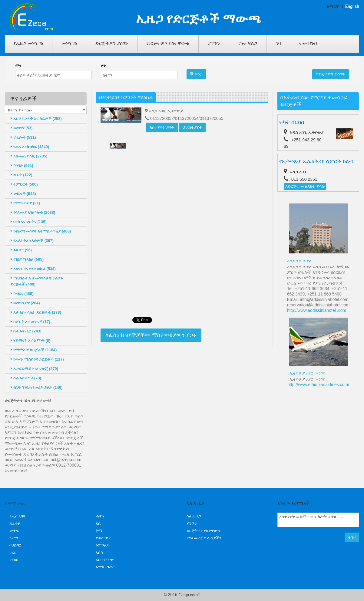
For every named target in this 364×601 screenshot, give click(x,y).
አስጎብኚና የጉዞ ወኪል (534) (33, 269)
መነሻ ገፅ (69, 43)
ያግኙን (214, 43)
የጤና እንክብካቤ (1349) (30, 147)
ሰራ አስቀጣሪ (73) (26, 378)
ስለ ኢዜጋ (194, 516)
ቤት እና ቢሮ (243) (26, 331)
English (352, 6)
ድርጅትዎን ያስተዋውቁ (168, 43)
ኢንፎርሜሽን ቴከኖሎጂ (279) (34, 369)
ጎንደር (14, 560)
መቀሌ (14, 531)
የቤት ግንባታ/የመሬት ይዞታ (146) (36, 387)
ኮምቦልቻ (103, 545)
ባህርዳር (15, 545)
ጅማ (99, 531)
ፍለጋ (196, 74)
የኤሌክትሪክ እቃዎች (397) (32, 241)
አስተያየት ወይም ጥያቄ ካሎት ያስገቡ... (318, 520)
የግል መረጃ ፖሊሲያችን (204, 538)
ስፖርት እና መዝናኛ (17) (30, 322)
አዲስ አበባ (17, 516)
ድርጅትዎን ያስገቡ (112, 43)
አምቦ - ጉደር (105, 567)
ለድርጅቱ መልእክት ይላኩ (305, 186)
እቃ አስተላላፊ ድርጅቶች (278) (36, 312)
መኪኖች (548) (23, 194)
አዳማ (14, 538)
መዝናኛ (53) (22, 128)
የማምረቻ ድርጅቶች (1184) (34, 350)
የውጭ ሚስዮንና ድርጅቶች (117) (37, 359)
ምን (18, 66)
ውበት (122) (22, 175)
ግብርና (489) (22, 294)
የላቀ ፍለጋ (248, 43)
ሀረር (13, 552)
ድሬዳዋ (15, 523)
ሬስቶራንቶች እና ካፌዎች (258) (36, 119)
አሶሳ (99, 552)
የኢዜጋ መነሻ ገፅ (28, 43)
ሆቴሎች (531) (23, 137)
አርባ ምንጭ (105, 560)
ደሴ (98, 523)
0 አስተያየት (192, 127)
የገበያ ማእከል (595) (27, 259)
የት (103, 66)
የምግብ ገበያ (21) (25, 203)
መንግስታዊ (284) (25, 303)
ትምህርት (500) (24, 184)
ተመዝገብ (308, 43)
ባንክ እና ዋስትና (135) (29, 222)
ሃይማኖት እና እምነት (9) (30, 340)
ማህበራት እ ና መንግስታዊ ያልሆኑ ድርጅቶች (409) (37, 281)
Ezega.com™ (189, 595)
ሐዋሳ (100, 516)
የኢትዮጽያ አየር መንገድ (307, 373)
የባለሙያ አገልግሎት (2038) (33, 212)
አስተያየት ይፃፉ (162, 127)
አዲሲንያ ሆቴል (299, 261)
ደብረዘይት (103, 538)
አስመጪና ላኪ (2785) (29, 156)
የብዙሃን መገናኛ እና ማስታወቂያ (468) (41, 231)
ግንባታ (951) (22, 165)
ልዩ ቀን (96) (21, 250)
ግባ (278, 43)
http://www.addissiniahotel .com (317, 310)
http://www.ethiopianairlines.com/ (318, 385)
